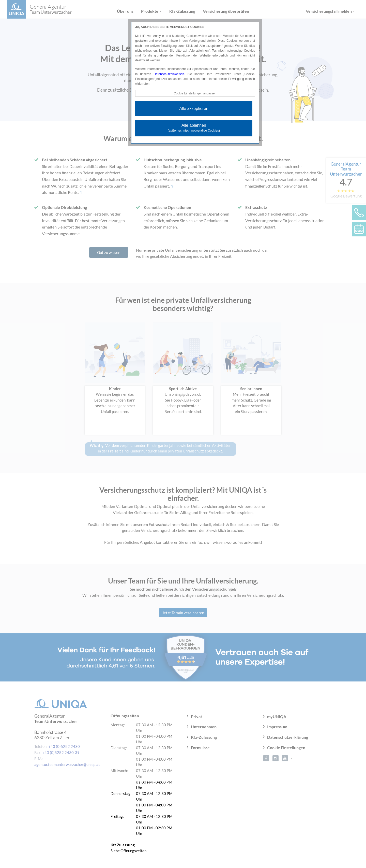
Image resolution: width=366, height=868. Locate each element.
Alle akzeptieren (194, 109)
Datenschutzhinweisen (169, 74)
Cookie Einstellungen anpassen (195, 93)
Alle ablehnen (194, 128)
